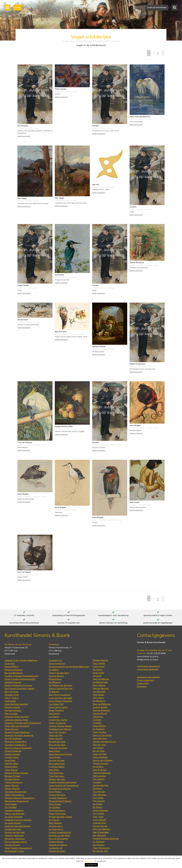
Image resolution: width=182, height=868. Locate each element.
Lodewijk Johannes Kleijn (16, 720)
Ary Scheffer (11, 807)
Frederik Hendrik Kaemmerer (63, 782)
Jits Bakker (54, 670)
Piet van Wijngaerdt (58, 839)
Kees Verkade (55, 823)
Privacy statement (146, 680)
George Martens (101, 785)
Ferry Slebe (98, 814)
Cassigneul (98, 717)
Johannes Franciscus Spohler (18, 820)
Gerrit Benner (99, 685)
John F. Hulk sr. (12, 698)
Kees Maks (54, 770)
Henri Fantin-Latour (58, 707)
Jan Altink (97, 670)
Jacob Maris (10, 760)
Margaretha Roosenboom (17, 801)
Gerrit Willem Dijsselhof (60, 701)
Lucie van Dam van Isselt (60, 698)
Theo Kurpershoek (102, 773)
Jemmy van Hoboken (103, 760)
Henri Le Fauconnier (102, 735)
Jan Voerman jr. (56, 826)
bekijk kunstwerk (24, 136)
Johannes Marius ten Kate (17, 717)
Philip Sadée (11, 804)
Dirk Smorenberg (57, 811)
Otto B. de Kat (100, 770)
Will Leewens (99, 776)
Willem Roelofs (12, 789)
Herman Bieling (56, 676)
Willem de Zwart (57, 851)
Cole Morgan (99, 792)
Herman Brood (100, 713)
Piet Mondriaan (56, 773)
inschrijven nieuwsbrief (148, 666)
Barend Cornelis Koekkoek (17, 732)
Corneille (97, 723)
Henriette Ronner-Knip (16, 792)
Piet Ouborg (99, 801)
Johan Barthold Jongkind (16, 704)
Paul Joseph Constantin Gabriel (19, 689)
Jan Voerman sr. (56, 829)
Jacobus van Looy (57, 779)
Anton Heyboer (100, 757)
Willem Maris (11, 767)
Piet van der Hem (57, 745)
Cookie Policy (143, 683)
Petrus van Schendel (15, 814)
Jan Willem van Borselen (61, 685)
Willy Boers (98, 698)
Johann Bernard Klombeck (17, 726)
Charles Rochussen (14, 782)
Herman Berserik (101, 688)
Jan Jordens (98, 767)
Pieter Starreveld (57, 814)
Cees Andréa (99, 663)
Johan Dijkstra (99, 726)
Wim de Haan (99, 745)
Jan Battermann (100, 682)
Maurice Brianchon (101, 710)
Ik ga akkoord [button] (91, 865)
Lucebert (97, 782)
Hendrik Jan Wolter (58, 845)
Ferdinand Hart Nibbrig (60, 729)
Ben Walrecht (99, 835)
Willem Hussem (101, 764)
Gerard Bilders (12, 667)
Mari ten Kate (11, 714)
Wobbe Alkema (100, 660)
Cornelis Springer (13, 829)
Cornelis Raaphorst (58, 798)
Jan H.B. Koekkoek (13, 739)
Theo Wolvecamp (101, 848)
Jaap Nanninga (100, 795)
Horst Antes (99, 667)
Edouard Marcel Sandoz (60, 801)
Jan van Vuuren (100, 826)
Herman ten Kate (13, 710)
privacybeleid (89, 861)
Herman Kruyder (57, 760)
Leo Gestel (54, 717)
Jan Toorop (54, 820)
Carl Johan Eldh (56, 704)
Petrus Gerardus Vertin (16, 842)
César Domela (99, 732)
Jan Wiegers (99, 845)
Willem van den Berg (59, 673)
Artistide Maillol (57, 767)
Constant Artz (55, 660)
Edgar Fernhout (56, 710)
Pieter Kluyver (12, 729)
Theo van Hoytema (58, 748)
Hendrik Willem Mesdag (16, 773)
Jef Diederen (99, 729)
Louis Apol (10, 664)
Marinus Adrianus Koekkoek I (18, 748)
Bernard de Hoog (57, 742)
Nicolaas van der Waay (59, 836)
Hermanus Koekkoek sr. (16, 742)
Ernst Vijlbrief (99, 820)
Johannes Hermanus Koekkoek (19, 735)
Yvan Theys (98, 817)
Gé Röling (97, 807)
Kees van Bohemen (102, 704)
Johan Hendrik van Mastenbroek (64, 786)
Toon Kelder (55, 757)
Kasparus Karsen (12, 707)
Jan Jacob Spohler (13, 823)
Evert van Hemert (57, 732)
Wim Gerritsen (100, 738)
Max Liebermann (57, 764)
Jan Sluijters (54, 807)
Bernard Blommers (14, 673)
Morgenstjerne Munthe (60, 789)
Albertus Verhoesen (14, 836)
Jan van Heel (99, 751)
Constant (97, 720)
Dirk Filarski (54, 714)
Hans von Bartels (101, 679)
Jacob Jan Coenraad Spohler (18, 826)
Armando (97, 676)
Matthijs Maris (11, 764)
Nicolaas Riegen (12, 779)
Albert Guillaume (57, 723)
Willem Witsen (56, 842)
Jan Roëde (98, 804)
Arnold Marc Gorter (58, 720)
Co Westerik (99, 842)
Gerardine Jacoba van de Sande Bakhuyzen (69, 667)
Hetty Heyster (56, 739)
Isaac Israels (54, 751)
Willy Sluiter (55, 804)
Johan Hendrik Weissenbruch (18, 848)
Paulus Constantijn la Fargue (18, 685)
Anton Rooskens (100, 810)
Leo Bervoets (99, 692)
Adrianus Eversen (13, 682)
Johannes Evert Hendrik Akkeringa (21, 660)
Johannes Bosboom (14, 670)
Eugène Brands (100, 707)
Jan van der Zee (100, 851)
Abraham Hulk (12, 695)
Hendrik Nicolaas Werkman (106, 839)
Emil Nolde (98, 798)
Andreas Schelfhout (14, 811)
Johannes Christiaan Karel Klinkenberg (23, 723)
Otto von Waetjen (101, 829)
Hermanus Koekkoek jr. (15, 745)
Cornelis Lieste (12, 757)
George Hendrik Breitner (61, 689)
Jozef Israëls (10, 701)
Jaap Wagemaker (101, 832)
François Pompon (57, 795)
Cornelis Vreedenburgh (60, 832)
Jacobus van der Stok (15, 832)
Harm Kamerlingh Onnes (60, 754)
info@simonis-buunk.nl (148, 660)
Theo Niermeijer (57, 776)
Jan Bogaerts (55, 682)
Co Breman (54, 692)
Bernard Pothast (13, 776)
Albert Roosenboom (14, 795)
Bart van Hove (11, 692)
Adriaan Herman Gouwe (104, 742)
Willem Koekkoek (13, 751)
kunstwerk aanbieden (148, 669)
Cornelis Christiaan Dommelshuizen (21, 676)
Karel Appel (98, 673)
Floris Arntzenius (57, 664)
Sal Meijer (97, 789)
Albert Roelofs (12, 786)
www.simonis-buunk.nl (148, 656)
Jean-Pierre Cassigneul (60, 695)
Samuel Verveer (12, 845)
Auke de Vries (99, 823)
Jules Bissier (98, 695)
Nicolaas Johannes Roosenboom (20, 798)
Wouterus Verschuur (15, 839)
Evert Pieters (55, 792)
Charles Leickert (12, 754)
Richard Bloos (55, 679)
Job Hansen (98, 748)
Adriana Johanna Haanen (60, 726)
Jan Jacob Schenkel (14, 817)
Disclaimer (142, 686)
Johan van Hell (56, 735)
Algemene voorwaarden (148, 677)
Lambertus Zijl (56, 848)
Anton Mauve (11, 770)
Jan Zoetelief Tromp (14, 851)
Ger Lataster (99, 779)
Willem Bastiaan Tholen (60, 817)
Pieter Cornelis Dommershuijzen (20, 679)
